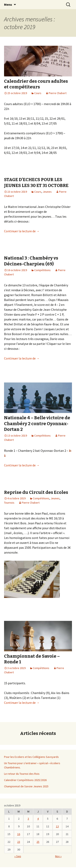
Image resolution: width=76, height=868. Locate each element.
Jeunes (47, 192)
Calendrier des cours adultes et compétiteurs (36, 84)
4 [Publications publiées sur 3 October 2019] (38, 819)
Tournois (9, 503)
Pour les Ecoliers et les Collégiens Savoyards (31, 757)
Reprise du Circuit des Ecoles (36, 492)
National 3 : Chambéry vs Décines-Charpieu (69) (31, 261)
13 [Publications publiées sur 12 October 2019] (57, 826)
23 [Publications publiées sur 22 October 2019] (19, 842)
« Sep (18, 856)
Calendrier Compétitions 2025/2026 (25, 780)
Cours (38, 93)
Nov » (58, 856)
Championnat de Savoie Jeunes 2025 (26, 786)
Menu (8, 4)
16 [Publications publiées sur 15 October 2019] (19, 834)
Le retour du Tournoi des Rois (22, 774)
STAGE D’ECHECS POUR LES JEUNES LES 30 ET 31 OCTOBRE (36, 183)
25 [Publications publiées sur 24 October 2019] (38, 842)
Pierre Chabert (58, 93)
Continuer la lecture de (22, 231)
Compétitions (42, 270)
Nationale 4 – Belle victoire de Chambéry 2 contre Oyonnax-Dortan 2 (37, 424)
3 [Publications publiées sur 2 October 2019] (28, 819)
